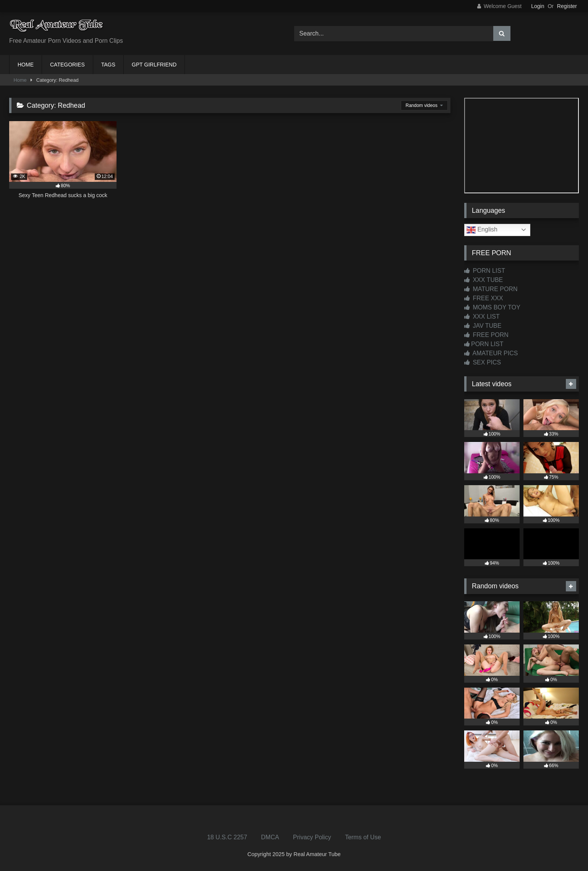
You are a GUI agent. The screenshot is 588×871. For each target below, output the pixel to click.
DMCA (270, 837)
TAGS (108, 65)
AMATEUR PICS (491, 353)
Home (20, 80)
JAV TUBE (483, 326)
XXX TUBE (484, 280)
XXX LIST (482, 317)
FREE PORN (486, 335)
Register (567, 6)
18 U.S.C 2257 (227, 837)
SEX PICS (483, 362)
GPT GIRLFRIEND (154, 65)
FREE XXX (484, 298)
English (482, 230)
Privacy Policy (312, 837)
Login (538, 6)
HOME (26, 65)
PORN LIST (485, 271)
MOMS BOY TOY (492, 307)
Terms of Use (363, 837)
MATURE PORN (491, 289)
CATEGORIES (67, 65)
